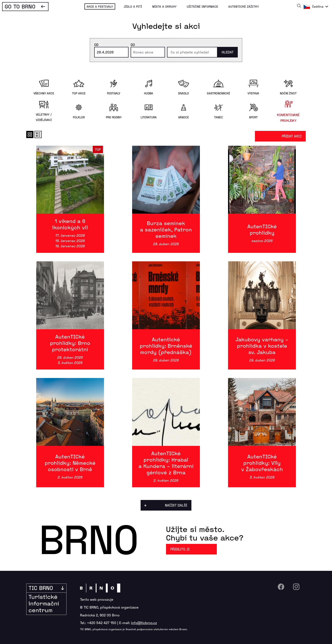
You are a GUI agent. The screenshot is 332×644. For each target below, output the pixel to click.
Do (133, 45)
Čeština (318, 6)
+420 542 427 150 (102, 623)
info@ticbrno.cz (144, 623)
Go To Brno (20, 6)
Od (96, 45)
